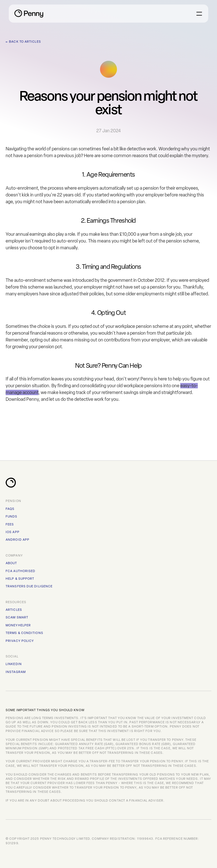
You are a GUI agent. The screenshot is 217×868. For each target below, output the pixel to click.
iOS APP (13, 532)
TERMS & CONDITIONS (24, 633)
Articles (14, 610)
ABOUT (11, 563)
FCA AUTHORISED (20, 571)
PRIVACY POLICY (20, 641)
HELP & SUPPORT (20, 579)
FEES (10, 524)
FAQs (10, 509)
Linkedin (14, 664)
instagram (16, 672)
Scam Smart (17, 617)
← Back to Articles (23, 42)
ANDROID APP (18, 540)
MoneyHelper (18, 625)
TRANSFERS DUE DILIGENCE (29, 586)
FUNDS (12, 517)
